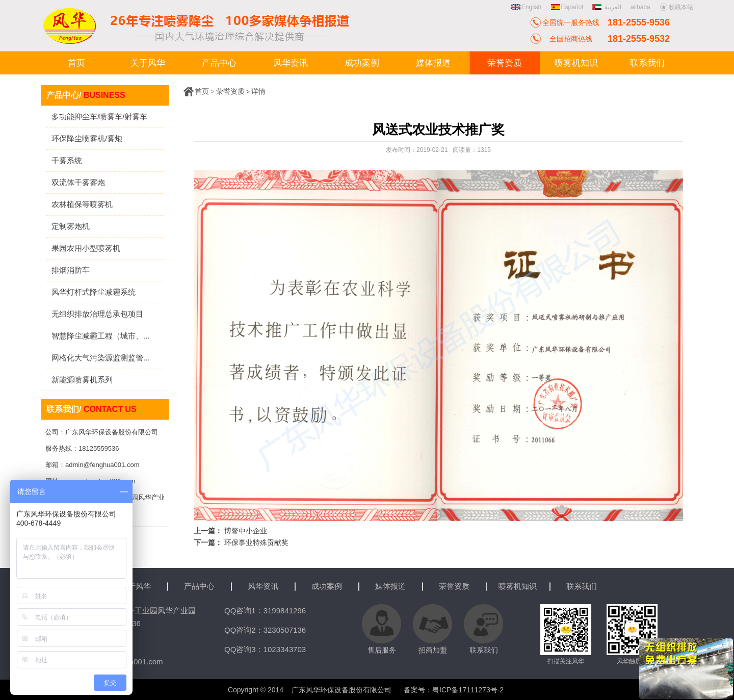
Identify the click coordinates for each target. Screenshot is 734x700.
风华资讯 (263, 586)
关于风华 (136, 586)
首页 (202, 91)
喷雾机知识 (518, 586)
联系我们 (582, 586)
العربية (608, 7)
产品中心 (199, 586)
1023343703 (285, 649)
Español (567, 7)
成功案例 (327, 586)
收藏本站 (676, 7)
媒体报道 (390, 586)
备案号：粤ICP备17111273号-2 (454, 690)
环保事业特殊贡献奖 (256, 542)
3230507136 (285, 630)
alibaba (640, 7)
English (526, 7)
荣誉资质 (230, 91)
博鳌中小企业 (246, 531)
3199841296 (285, 611)
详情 (258, 91)
